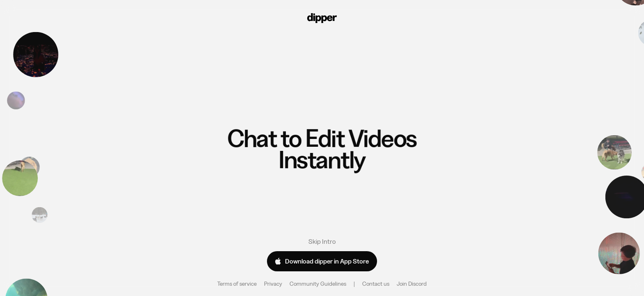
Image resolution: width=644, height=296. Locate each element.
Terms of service (237, 284)
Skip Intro (322, 241)
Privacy (273, 284)
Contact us (376, 284)
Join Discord (412, 284)
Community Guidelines (318, 284)
